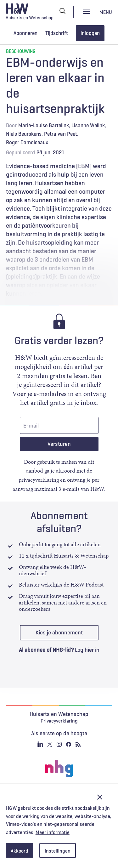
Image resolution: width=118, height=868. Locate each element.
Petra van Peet (61, 134)
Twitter (50, 744)
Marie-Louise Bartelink (44, 125)
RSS (78, 744)
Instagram (59, 744)
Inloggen (90, 33)
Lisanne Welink (88, 125)
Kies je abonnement (59, 633)
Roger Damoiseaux (27, 142)
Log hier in (87, 650)
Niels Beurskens (24, 134)
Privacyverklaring (59, 721)
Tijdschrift (57, 33)
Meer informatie (53, 832)
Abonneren (25, 33)
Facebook (69, 744)
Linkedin (40, 744)
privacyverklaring (39, 480)
